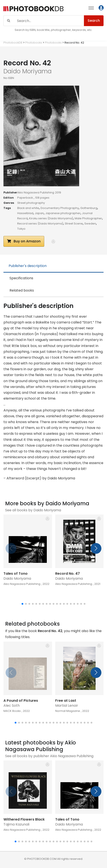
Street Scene (74, 224)
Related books (22, 290)
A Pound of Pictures (21, 701)
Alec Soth (12, 706)
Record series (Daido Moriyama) (40, 224)
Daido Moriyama (17, 578)
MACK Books (12, 711)
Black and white (28, 208)
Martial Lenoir (67, 706)
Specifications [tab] (21, 278)
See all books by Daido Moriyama (33, 510)
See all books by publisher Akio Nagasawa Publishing (49, 756)
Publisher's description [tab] (28, 266)
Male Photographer (88, 218)
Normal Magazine (68, 711)
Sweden (90, 224)
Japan (39, 213)
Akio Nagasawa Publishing (36, 192)
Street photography (31, 203)
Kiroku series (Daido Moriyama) (51, 218)
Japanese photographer (63, 213)
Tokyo (21, 229)
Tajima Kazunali (16, 824)
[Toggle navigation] (91, 8)
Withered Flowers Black (24, 819)
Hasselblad (25, 213)
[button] (53, 242)
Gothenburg (89, 208)
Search (94, 21)
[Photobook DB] (33, 9)
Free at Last (66, 701)
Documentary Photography (60, 208)
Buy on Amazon (24, 241)
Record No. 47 (68, 574)
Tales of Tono (16, 574)
